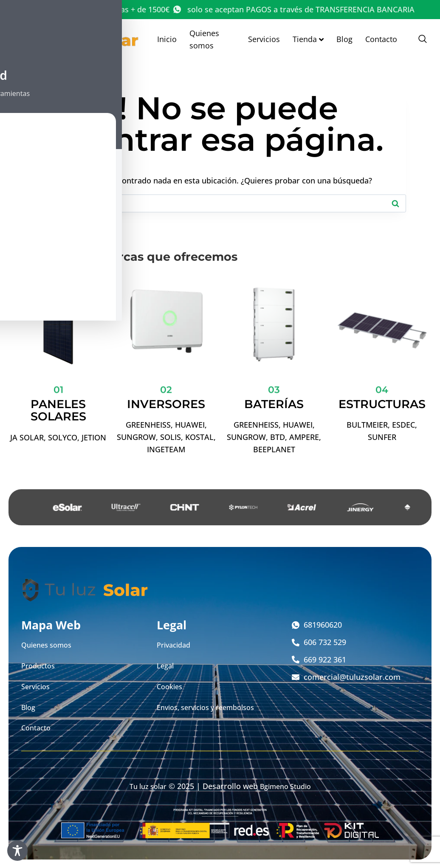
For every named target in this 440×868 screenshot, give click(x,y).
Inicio (167, 39)
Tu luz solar (145, 786)
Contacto (381, 39)
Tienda (308, 39)
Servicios (264, 39)
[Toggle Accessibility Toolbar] (17, 851)
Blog (344, 39)
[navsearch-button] (418, 39)
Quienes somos (204, 39)
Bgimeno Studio (288, 786)
